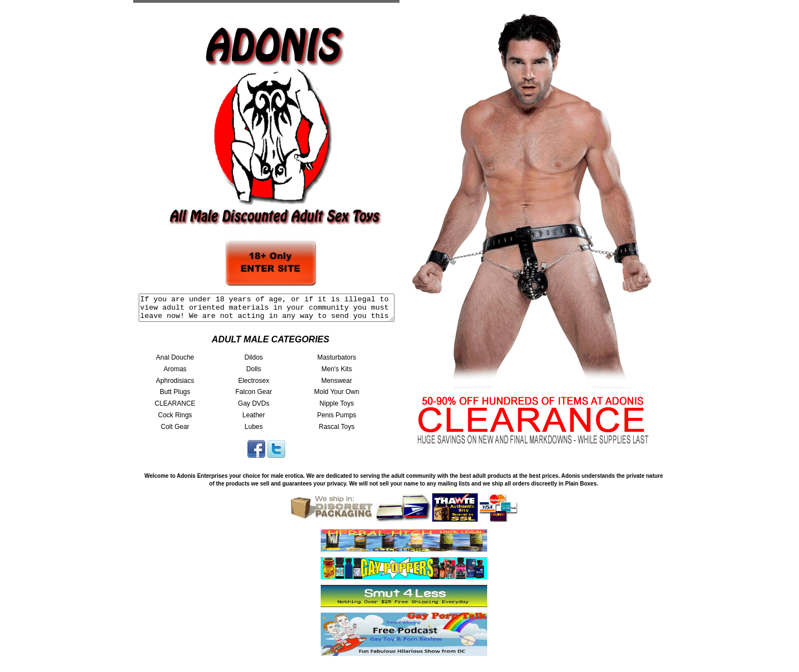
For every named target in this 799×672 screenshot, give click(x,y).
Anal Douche (175, 362)
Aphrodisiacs (175, 386)
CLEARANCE (175, 408)
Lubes (254, 432)
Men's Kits (337, 374)
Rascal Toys (336, 432)
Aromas (175, 374)
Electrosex (254, 386)
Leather (254, 420)
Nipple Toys (337, 408)
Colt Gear (175, 432)
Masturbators (337, 362)
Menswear (337, 386)
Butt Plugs (175, 397)
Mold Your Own (337, 397)
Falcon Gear (254, 397)
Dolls (254, 374)
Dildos (253, 362)
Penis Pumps (337, 420)
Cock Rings (175, 420)
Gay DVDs (254, 408)
